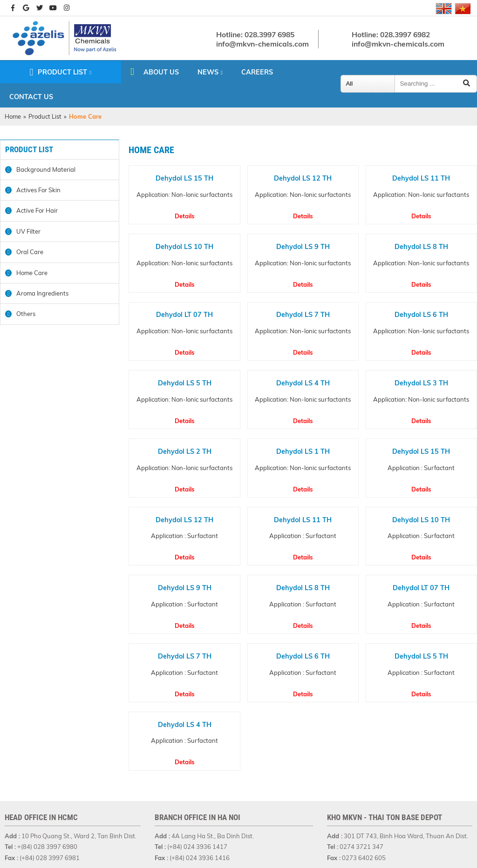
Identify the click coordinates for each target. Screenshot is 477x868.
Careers (257, 72)
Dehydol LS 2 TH (185, 451)
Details (185, 216)
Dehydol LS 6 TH (421, 315)
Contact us (31, 97)
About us (161, 72)
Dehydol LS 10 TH (184, 247)
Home (13, 116)
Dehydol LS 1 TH (303, 451)
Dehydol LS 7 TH (303, 315)
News (208, 72)
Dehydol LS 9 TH (303, 247)
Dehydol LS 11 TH (421, 178)
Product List (62, 72)
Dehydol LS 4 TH (303, 383)
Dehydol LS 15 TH (184, 178)
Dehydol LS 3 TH (421, 383)
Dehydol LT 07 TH (184, 315)
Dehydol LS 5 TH (185, 383)
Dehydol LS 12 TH (303, 178)
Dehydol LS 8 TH (421, 247)
